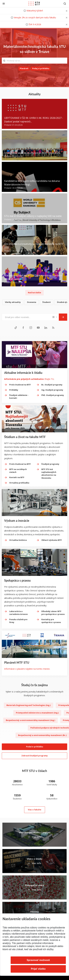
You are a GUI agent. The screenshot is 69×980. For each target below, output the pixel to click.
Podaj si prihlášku (41, 68)
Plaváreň (24, 68)
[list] (34, 303)
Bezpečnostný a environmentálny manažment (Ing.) (30, 720)
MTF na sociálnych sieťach (18, 471)
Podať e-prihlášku (35, 747)
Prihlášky (14, 390)
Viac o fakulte (35, 810)
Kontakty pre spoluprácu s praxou (51, 621)
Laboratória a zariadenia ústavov (19, 613)
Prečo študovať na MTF (20, 385)
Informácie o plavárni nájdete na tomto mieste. (27, 669)
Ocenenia (32, 302)
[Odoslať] (63, 317)
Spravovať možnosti (38, 960)
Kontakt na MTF (17, 477)
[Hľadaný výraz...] (34, 61)
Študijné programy (50, 464)
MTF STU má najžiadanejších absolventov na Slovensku (49, 474)
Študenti (47, 302)
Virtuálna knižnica (18, 540)
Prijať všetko (38, 969)
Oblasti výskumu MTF (52, 540)
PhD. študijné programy (53, 395)
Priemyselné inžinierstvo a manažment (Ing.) (37, 713)
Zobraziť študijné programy (35, 756)
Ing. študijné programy (52, 390)
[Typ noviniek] (55, 317)
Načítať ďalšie (34, 293)
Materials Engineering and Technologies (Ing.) (28, 705)
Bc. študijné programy (52, 385)
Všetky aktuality (13, 302)
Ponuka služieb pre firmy (18, 621)
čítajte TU (29, 379)
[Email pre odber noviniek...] (27, 317)
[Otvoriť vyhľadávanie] (65, 4)
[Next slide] (65, 573)
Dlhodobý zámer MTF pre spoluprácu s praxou (53, 613)
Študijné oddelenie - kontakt (19, 397)
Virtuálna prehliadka (19, 483)
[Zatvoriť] (4, 4)
